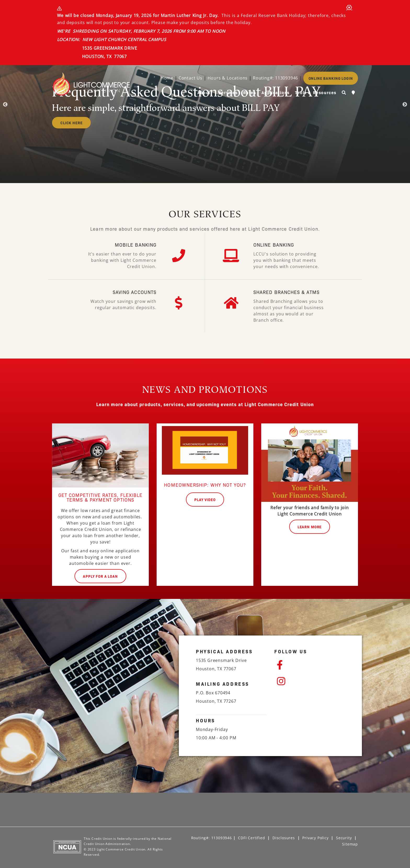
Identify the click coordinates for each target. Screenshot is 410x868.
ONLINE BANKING (274, 245)
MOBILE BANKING (136, 245)
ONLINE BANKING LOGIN (331, 78)
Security (344, 838)
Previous (5, 105)
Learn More (310, 527)
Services (228, 92)
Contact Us (190, 78)
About (204, 92)
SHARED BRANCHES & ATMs (286, 292)
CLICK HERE (71, 123)
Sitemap (350, 844)
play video (205, 500)
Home (167, 78)
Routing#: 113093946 (275, 78)
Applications (276, 92)
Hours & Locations (228, 78)
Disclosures (284, 838)
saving (121, 292)
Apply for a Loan (100, 576)
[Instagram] (311, 681)
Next (405, 105)
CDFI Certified (251, 838)
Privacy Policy (315, 838)
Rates (250, 92)
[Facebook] (311, 665)
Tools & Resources (316, 92)
